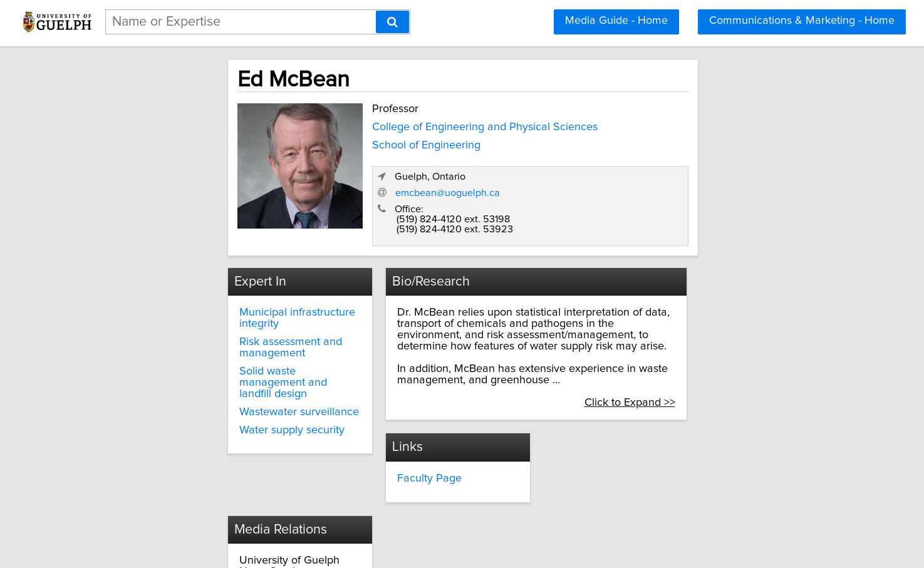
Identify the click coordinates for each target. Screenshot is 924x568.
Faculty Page (390, 446)
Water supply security (204, 386)
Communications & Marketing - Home (802, 21)
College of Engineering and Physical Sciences (390, 124)
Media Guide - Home (616, 21)
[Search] (392, 22)
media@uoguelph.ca (615, 468)
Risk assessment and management (202, 315)
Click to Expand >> (728, 370)
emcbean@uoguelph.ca (654, 170)
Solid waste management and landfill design (225, 344)
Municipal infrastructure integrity (230, 291)
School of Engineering (332, 142)
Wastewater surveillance (211, 368)
